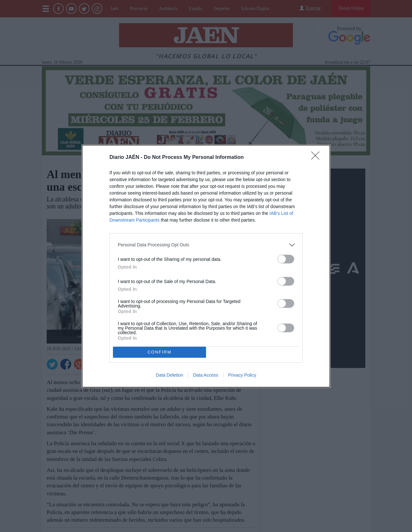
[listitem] (206, 245)
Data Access (206, 375)
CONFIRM (159, 352)
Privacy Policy (242, 375)
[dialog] (206, 266)
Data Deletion (169, 375)
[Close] (317, 158)
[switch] (286, 259)
